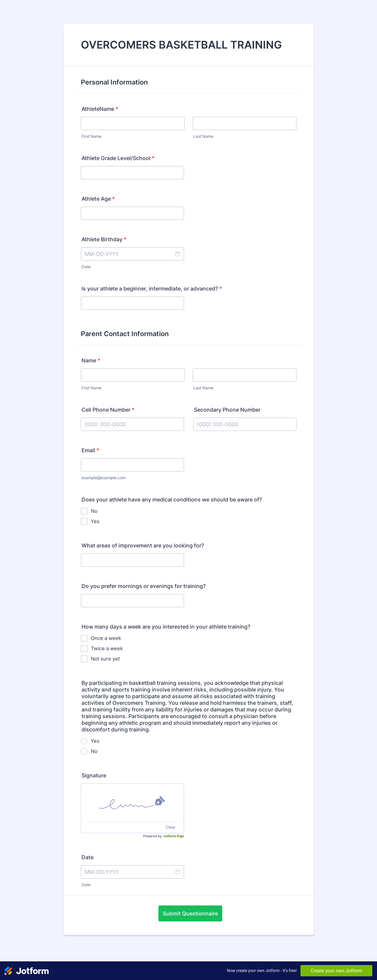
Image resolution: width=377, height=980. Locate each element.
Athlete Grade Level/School (118, 158)
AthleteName (100, 109)
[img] (132, 803)
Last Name (203, 136)
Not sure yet (105, 659)
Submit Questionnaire (190, 913)
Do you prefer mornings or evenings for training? (144, 586)
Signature (94, 775)
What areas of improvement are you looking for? (143, 545)
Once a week (106, 638)
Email (90, 450)
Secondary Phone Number (227, 410)
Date (86, 267)
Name (91, 360)
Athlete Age (98, 199)
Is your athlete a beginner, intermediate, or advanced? (152, 289)
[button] (177, 254)
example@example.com (103, 478)
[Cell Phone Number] (132, 424)
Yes (95, 521)
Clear (171, 827)
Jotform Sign (174, 836)
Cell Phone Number (108, 410)
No (94, 511)
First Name (92, 136)
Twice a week (107, 648)
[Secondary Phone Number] (245, 424)
